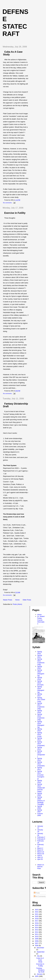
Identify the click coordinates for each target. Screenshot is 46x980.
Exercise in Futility (15, 213)
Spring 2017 (40, 695)
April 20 (40, 859)
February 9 (41, 839)
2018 (37, 919)
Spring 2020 (40, 667)
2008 (37, 941)
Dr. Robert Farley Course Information (41, 620)
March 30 (41, 854)
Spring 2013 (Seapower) (41, 754)
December (40, 948)
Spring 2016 (40, 711)
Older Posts (27, 600)
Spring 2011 (40, 768)
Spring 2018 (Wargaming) (41, 689)
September (41, 952)
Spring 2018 (40, 678)
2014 (37, 928)
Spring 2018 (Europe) (40, 683)
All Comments (40, 896)
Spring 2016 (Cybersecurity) (41, 717)
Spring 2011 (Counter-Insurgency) (41, 775)
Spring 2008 (40, 807)
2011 (37, 934)
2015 (37, 925)
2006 (37, 945)
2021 (37, 914)
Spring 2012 (40, 759)
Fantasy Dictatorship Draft (40, 970)
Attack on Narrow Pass (41, 867)
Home (17, 600)
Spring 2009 (40, 794)
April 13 (40, 857)
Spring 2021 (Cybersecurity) (41, 662)
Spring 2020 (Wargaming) (41, 673)
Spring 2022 (40, 653)
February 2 (41, 837)
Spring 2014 (40, 739)
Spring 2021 (40, 656)
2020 (37, 916)
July (38, 956)
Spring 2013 (40, 748)
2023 (37, 910)
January (40, 974)
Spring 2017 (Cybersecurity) (41, 706)
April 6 (40, 856)
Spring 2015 (40, 730)
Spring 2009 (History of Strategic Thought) (41, 801)
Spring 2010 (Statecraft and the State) (41, 788)
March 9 (40, 850)
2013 (37, 930)
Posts (37, 893)
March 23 (41, 852)
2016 (37, 923)
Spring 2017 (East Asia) (41, 699)
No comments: (8, 203)
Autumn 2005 (40, 814)
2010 (37, 937)
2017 (37, 921)
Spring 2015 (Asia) (40, 734)
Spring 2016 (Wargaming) (41, 724)
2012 (37, 932)
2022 (37, 912)
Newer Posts (8, 600)
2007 (37, 943)
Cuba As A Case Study (40, 960)
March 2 (40, 848)
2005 (37, 976)
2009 (37, 939)
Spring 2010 (40, 781)
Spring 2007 (40, 811)
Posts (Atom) (17, 604)
